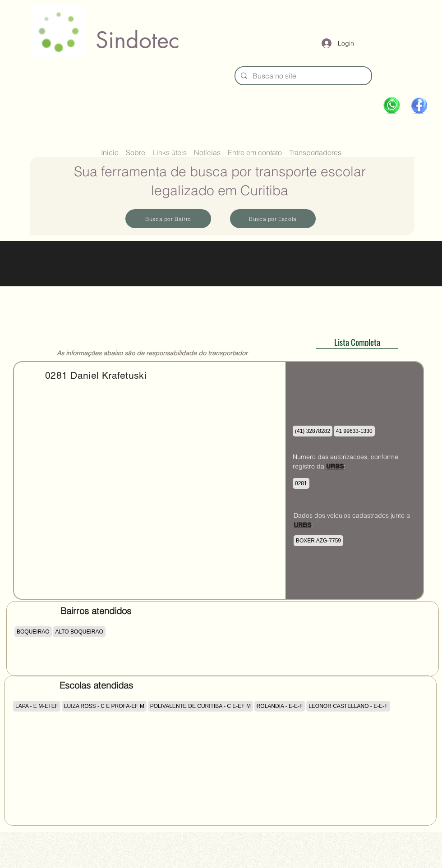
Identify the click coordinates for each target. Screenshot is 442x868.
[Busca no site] (302, 76)
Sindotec (138, 40)
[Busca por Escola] (273, 219)
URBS (335, 466)
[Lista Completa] (357, 342)
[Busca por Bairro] (168, 219)
